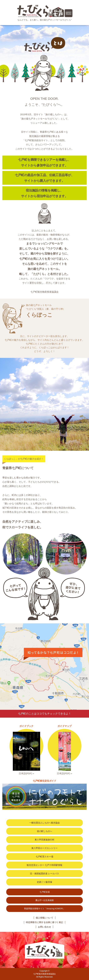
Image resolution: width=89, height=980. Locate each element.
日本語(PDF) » (26, 773)
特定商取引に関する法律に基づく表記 (45, 922)
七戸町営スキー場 (45, 857)
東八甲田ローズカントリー (45, 848)
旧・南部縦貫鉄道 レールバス (45, 874)
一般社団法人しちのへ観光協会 (45, 823)
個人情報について (45, 918)
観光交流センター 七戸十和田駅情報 (45, 865)
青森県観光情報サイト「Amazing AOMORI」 (45, 909)
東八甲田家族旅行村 (45, 840)
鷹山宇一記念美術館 (45, 900)
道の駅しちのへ (45, 831)
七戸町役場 (45, 892)
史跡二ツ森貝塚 (45, 882)
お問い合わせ (45, 927)
